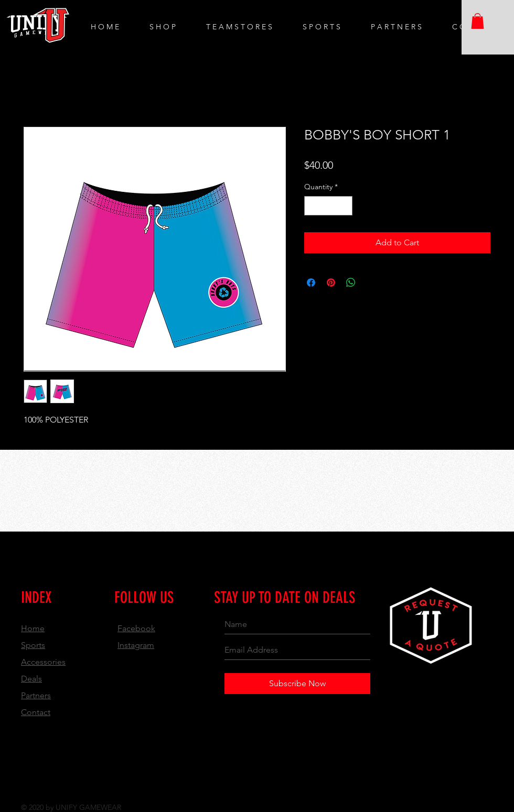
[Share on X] (371, 283)
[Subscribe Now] (297, 684)
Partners (36, 695)
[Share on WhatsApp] (351, 283)
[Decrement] (312, 206)
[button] (478, 21)
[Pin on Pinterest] (331, 283)
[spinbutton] (328, 206)
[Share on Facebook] (311, 283)
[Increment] (344, 206)
